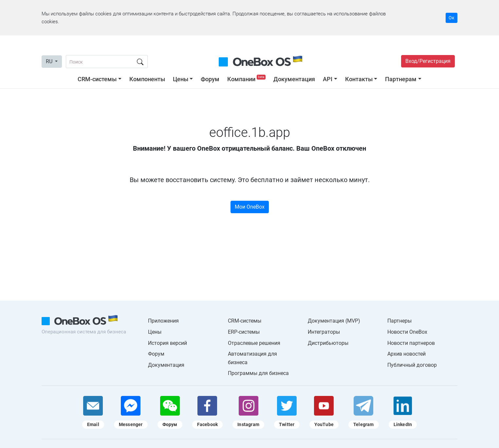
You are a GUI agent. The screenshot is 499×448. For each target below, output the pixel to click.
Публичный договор (412, 365)
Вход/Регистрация (428, 61)
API (328, 79)
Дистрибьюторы (328, 343)
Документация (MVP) (334, 321)
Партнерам (401, 79)
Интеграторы (324, 332)
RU (50, 61)
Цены (181, 79)
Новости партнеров (411, 343)
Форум (210, 79)
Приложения (163, 321)
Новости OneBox (407, 332)
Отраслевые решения (254, 343)
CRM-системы (97, 79)
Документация (294, 79)
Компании (247, 79)
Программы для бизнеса (258, 373)
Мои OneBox (250, 207)
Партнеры (399, 321)
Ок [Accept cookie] (452, 18)
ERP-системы (244, 332)
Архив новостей (407, 354)
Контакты (359, 79)
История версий (167, 343)
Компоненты (147, 79)
